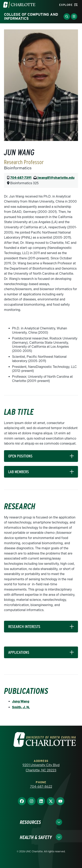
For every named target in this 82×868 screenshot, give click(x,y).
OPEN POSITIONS (20, 456)
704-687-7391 (21, 178)
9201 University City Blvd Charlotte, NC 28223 (41, 768)
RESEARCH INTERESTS (24, 627)
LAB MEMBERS (19, 472)
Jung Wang (21, 701)
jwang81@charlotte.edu (56, 178)
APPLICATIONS (19, 652)
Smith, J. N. (21, 707)
